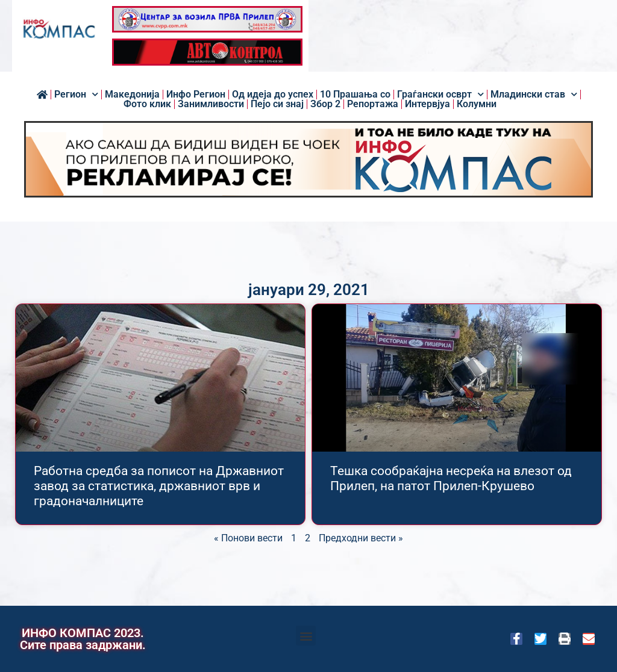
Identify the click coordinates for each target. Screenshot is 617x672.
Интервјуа (428, 104)
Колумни (477, 104)
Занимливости (211, 104)
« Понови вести (248, 538)
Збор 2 (325, 104)
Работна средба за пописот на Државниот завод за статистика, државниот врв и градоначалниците (159, 486)
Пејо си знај (277, 104)
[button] (306, 636)
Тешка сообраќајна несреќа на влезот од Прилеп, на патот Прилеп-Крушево (451, 478)
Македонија (132, 95)
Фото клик (147, 104)
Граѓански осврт (440, 95)
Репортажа (373, 104)
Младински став (534, 95)
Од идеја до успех (273, 95)
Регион (76, 95)
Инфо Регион (196, 95)
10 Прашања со (355, 95)
